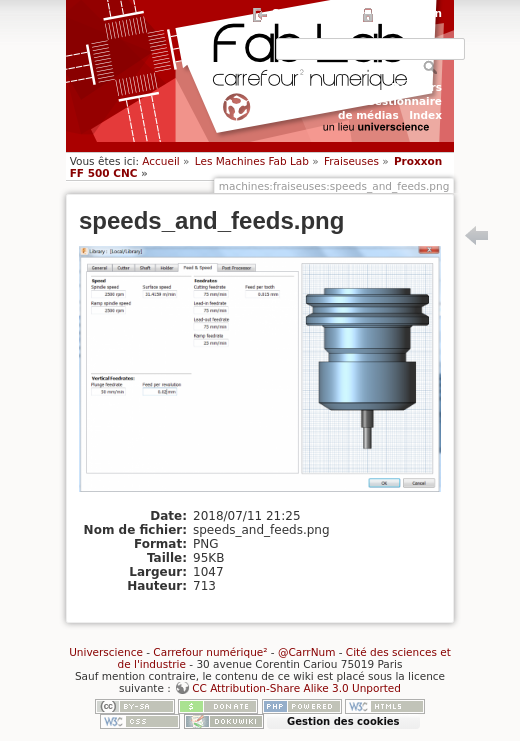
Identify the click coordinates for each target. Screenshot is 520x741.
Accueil (161, 161)
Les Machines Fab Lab (252, 161)
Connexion (411, 13)
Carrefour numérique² (210, 652)
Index (425, 115)
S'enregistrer (311, 13)
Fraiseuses (351, 161)
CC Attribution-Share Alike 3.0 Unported (296, 688)
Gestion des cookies (343, 721)
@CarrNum (306, 652)
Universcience (106, 652)
